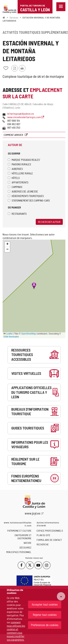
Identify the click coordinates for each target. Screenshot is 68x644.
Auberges (15, 169)
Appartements (18, 182)
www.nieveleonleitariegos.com (26, 117)
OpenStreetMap (29, 334)
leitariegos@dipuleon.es (21, 114)
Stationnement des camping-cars (29, 200)
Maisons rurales (19, 164)
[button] (7, 244)
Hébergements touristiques (26, 196)
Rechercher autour (49, 222)
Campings (15, 187)
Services (14, 17)
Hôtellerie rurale (20, 173)
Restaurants (17, 214)
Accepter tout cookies (45, 604)
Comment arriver (14, 135)
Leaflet (8, 334)
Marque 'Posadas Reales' (24, 160)
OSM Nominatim (11, 337)
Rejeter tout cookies (45, 615)
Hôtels (14, 178)
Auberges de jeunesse (23, 191)
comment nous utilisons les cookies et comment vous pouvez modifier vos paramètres (16, 631)
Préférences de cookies (45, 625)
